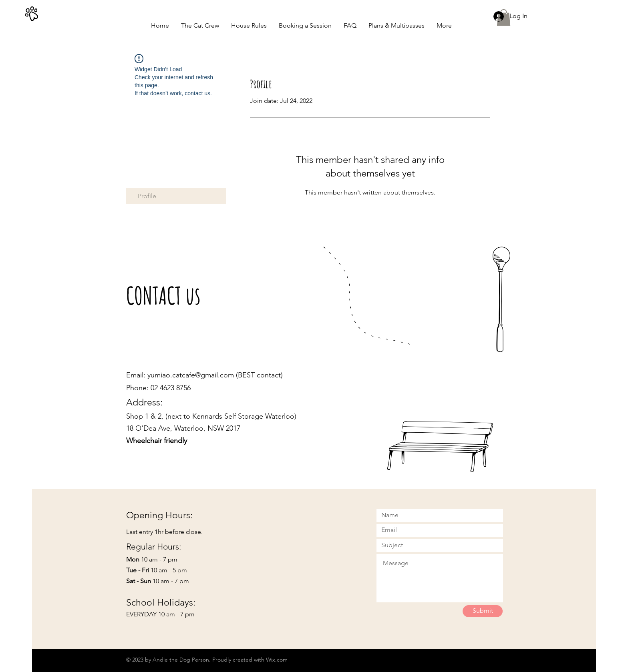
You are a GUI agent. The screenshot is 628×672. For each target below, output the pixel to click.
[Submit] (483, 611)
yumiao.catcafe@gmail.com (191, 375)
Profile (147, 196)
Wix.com (277, 660)
